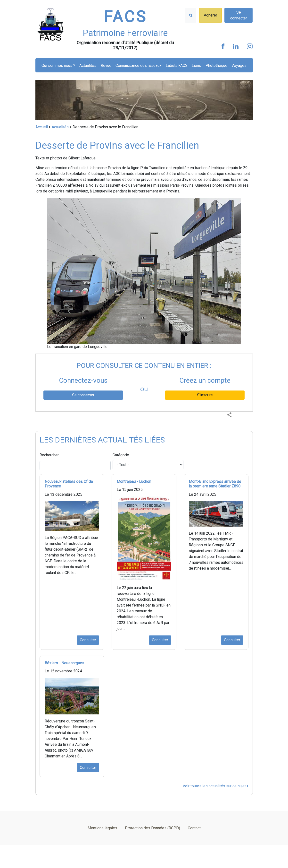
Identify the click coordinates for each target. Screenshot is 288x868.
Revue (106, 65)
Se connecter (239, 15)
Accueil (42, 127)
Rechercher (49, 455)
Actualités (88, 65)
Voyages (239, 65)
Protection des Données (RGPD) (152, 828)
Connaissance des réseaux (138, 65)
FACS (125, 17)
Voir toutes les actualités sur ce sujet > (216, 786)
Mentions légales (102, 828)
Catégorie (121, 455)
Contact (194, 828)
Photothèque (216, 65)
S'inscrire (205, 395)
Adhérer (210, 15)
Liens (196, 65)
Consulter (88, 640)
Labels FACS (177, 65)
